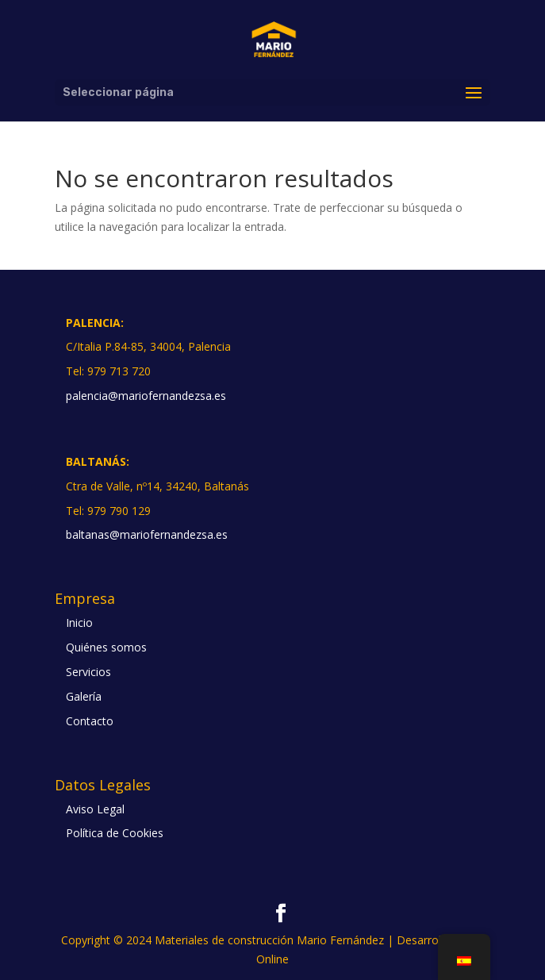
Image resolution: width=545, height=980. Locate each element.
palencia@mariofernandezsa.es (146, 396)
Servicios (88, 672)
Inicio (79, 623)
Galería (84, 696)
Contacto (90, 721)
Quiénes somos (106, 647)
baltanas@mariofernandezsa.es (147, 534)
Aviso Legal (95, 809)
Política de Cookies (115, 833)
